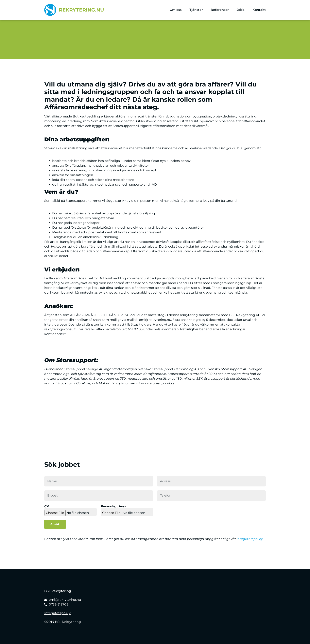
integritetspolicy (250, 539)
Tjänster (196, 10)
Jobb (241, 10)
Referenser (220, 10)
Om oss (176, 10)
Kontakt (259, 10)
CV (47, 506)
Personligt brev (113, 506)
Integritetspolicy (57, 613)
